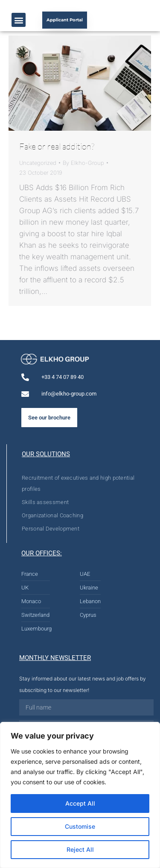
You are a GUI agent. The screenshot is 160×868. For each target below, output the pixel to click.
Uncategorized (38, 163)
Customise (80, 826)
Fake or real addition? (57, 146)
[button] (19, 20)
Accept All (80, 803)
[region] (80, 795)
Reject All (80, 849)
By (83, 163)
